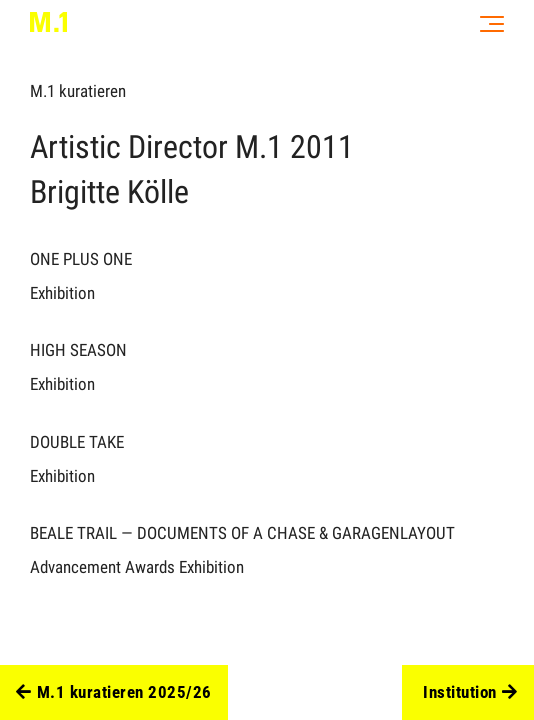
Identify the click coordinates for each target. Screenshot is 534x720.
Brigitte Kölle (109, 192)
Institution (470, 693)
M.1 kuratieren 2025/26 (114, 693)
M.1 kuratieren (78, 91)
